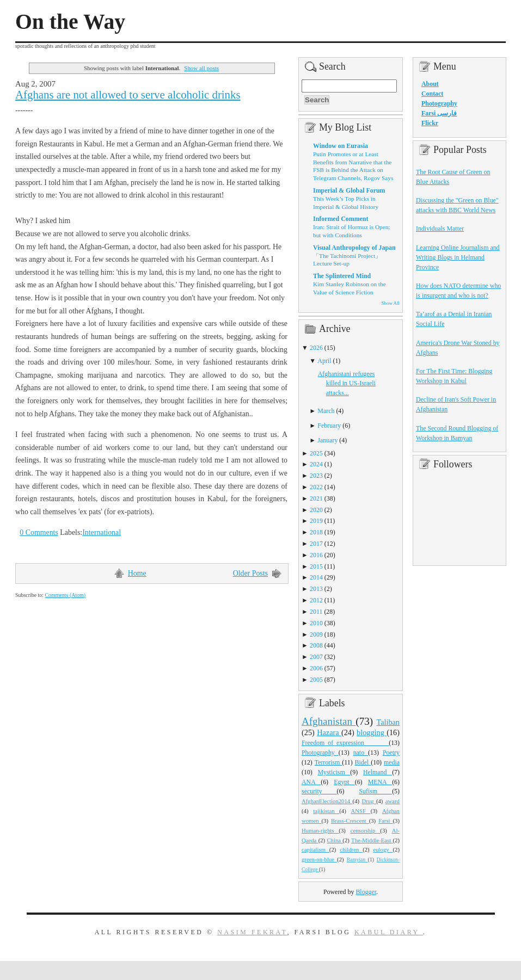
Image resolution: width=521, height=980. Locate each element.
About (430, 84)
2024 (316, 464)
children (351, 849)
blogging (372, 732)
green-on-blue (319, 859)
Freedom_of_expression (345, 743)
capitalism (315, 849)
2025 (316, 453)
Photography (320, 753)
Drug (369, 801)
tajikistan (326, 811)
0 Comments (39, 532)
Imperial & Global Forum (349, 190)
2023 (316, 476)
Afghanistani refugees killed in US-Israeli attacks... (347, 384)
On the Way (70, 22)
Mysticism (334, 772)
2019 (316, 521)
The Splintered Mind (342, 276)
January (327, 440)
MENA (380, 782)
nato (361, 753)
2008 (316, 645)
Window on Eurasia (341, 146)
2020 (316, 510)
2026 (316, 348)
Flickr (430, 123)
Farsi (385, 821)
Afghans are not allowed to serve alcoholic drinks (128, 95)
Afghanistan (329, 721)
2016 (316, 555)
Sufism (375, 791)
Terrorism (329, 762)
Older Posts (250, 573)
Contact (432, 94)
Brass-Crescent (350, 821)
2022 (316, 487)
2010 (316, 623)
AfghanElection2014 (327, 801)
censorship (366, 830)
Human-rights (320, 830)
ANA (311, 782)
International (102, 532)
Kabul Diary (389, 932)
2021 (316, 498)
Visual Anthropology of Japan (354, 248)
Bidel (363, 762)
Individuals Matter (440, 229)
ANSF (361, 811)
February (329, 426)
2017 (316, 544)
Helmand (378, 772)
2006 (316, 668)
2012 (316, 600)
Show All (391, 303)
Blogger (366, 892)
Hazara (329, 732)
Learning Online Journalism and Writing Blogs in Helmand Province (458, 257)
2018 (316, 532)
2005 (316, 680)
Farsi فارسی (439, 113)
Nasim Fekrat (252, 932)
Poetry (391, 753)
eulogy (383, 849)
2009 (316, 634)
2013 (316, 589)
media (392, 762)
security (319, 791)
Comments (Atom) (65, 595)
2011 (316, 612)
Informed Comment (341, 219)
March (326, 411)
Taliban (388, 722)
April (324, 361)
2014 (316, 577)
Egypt (344, 782)
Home (137, 573)
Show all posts (201, 68)
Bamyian (357, 860)
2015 (316, 566)
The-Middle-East (372, 840)
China (335, 840)
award (393, 801)
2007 (316, 657)
